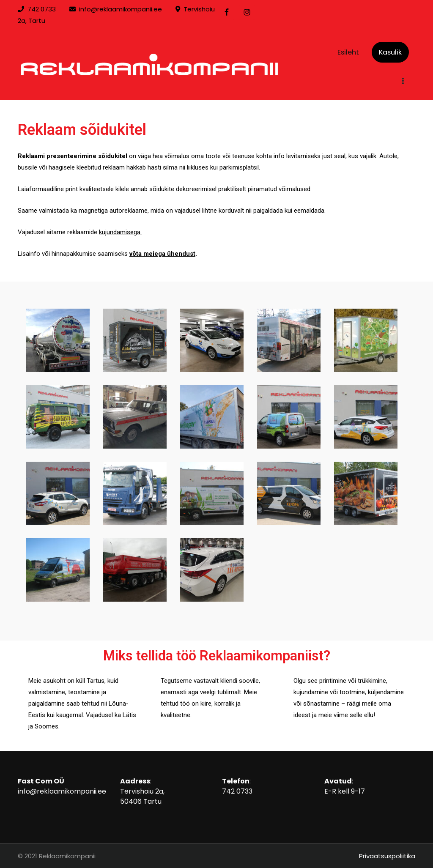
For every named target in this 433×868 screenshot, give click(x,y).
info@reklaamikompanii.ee (62, 791)
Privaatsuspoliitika (387, 856)
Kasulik (390, 52)
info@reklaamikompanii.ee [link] (121, 9)
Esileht (348, 52)
